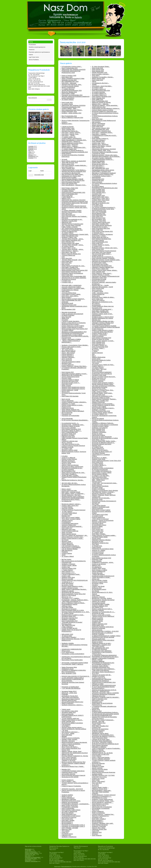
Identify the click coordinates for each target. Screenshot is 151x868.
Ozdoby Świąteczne (68, 544)
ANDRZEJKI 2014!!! (68, 669)
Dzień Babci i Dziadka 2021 (70, 267)
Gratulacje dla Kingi (98, 180)
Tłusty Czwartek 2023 (68, 168)
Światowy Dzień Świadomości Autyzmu (73, 387)
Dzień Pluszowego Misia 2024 (101, 90)
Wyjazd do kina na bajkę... (69, 177)
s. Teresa (95, 351)
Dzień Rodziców (97, 835)
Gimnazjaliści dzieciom (68, 774)
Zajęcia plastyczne (67, 543)
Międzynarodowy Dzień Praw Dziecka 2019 (75, 329)
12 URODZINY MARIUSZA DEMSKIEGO (104, 655)
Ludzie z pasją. (96, 724)
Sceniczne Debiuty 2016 (69, 568)
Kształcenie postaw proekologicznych (103, 576)
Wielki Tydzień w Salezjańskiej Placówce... (74, 589)
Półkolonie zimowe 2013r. (100, 789)
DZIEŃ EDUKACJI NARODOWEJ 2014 (104, 682)
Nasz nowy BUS (97, 783)
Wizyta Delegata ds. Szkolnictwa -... (103, 802)
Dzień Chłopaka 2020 (98, 272)
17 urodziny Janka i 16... (69, 137)
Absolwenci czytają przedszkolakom (103, 468)
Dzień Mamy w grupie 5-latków (101, 510)
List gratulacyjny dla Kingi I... (100, 83)
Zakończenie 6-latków (98, 435)
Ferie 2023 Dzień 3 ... (98, 165)
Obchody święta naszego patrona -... (73, 727)
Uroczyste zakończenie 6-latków (71, 287)
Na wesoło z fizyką (98, 583)
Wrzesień (31, 148)
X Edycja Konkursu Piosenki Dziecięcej (73, 446)
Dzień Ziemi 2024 (97, 119)
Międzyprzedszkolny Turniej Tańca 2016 (74, 594)
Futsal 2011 (65, 832)
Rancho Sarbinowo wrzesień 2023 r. (72, 143)
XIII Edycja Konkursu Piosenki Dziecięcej (74, 206)
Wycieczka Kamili (97, 500)
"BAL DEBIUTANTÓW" (68, 625)
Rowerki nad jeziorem (98, 281)
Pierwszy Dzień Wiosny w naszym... (72, 720)
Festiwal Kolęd (96, 727)
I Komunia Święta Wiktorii (69, 513)
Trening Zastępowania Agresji (70, 377)
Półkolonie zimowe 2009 (99, 829)
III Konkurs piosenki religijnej (70, 86)
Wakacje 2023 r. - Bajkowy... (70, 146)
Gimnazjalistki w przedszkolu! (101, 808)
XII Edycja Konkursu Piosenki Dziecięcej (104, 251)
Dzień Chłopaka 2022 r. (99, 192)
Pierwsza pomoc (97, 482)
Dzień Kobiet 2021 (67, 261)
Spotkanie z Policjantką (99, 826)
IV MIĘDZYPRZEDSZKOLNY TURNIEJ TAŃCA (106, 636)
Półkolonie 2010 (97, 832)
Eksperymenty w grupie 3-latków (102, 473)
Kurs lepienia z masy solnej (70, 711)
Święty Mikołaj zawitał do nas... (71, 410)
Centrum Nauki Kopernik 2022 (101, 222)
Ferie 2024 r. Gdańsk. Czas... (70, 134)
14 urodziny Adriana (68, 191)
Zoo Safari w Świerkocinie (69, 811)
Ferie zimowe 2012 (67, 819)
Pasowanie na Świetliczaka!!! (70, 687)
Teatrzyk (94, 594)
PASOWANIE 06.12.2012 (100, 798)
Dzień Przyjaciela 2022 (99, 201)
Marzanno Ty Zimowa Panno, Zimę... (103, 390)
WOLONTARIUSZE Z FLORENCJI (102, 633)
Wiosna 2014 (96, 709)
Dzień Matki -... (29, 860)
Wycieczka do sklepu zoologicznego (72, 467)
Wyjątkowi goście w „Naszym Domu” (103, 317)
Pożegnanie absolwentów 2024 (71, 107)
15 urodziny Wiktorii (68, 233)
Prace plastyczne (67, 360)
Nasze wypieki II (66, 297)
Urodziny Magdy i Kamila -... (100, 787)
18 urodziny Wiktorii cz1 (99, 93)
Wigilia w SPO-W (67, 796)
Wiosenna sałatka (97, 526)
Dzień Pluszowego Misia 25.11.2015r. (73, 610)
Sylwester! (95, 793)
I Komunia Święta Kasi (68, 255)
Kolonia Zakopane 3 (68, 356)
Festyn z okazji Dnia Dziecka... (101, 757)
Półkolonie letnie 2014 (99, 696)
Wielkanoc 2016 (97, 588)
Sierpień (31, 155)
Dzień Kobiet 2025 (97, 80)
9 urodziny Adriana (98, 464)
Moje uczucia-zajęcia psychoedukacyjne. (74, 561)
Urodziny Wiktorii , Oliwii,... (70, 108)
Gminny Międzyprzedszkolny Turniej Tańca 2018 (106, 461)
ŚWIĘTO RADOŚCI (68, 703)
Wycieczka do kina (98, 541)
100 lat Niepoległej (67, 419)
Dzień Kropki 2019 (67, 348)
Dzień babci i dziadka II (99, 819)
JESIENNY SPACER (68, 745)
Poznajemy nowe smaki (99, 375)
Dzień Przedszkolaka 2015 (70, 621)
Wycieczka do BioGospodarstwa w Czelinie (105, 438)
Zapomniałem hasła (39, 175)
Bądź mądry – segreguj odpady (71, 492)
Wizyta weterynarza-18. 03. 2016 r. (102, 592)
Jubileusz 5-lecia (67, 606)
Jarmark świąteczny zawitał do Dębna (103, 405)
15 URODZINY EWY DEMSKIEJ (102, 651)
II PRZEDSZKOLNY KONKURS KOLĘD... (104, 136)
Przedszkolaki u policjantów (70, 807)
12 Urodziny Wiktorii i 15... (100, 414)
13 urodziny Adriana (98, 240)
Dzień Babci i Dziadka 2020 (100, 311)
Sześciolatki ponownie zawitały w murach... (75, 374)
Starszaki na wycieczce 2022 (101, 203)
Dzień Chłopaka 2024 (98, 98)
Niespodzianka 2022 (98, 179)
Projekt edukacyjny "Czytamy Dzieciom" (104, 795)
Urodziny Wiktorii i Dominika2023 (72, 139)
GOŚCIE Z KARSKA (98, 634)
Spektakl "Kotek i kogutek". (70, 739)
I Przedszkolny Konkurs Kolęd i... (102, 176)
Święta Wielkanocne (98, 449)
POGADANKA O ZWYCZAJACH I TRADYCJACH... (102, 653)
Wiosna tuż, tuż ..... (67, 597)
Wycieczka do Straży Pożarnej (71, 699)
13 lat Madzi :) (66, 726)
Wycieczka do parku (98, 613)
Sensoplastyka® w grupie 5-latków (72, 335)
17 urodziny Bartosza (68, 89)
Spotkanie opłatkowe (98, 661)
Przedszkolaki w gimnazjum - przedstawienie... (76, 804)
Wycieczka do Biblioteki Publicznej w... (103, 443)
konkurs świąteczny (98, 811)
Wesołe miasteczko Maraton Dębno (103, 384)
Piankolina (65, 552)
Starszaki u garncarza (68, 741)
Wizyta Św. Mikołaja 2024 (69, 92)
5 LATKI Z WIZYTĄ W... (99, 678)
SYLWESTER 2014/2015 (99, 649)
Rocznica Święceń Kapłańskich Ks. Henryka (75, 756)
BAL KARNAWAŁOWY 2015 (100, 648)
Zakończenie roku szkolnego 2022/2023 (104, 149)
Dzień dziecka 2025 (98, 71)
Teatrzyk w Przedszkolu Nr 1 (100, 816)
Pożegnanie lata (66, 562)
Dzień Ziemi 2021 (67, 258)
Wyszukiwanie (33, 98)
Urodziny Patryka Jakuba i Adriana (102, 413)
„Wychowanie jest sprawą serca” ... (102, 309)
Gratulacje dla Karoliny (68, 189)
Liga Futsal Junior (34, 57)
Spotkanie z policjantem (99, 432)
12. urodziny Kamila (68, 613)
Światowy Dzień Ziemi (68, 577)
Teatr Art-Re (96, 810)
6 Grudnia (65, 456)
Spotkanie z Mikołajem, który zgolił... (103, 823)
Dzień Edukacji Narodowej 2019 (102, 338)
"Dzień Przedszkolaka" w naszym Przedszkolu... (106, 748)
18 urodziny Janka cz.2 (99, 89)
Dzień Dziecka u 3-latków (100, 570)
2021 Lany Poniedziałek (99, 212)
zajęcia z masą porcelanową (70, 465)
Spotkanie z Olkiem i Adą (69, 237)
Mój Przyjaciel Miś (67, 413)
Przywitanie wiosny (67, 834)
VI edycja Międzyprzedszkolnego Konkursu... (105, 712)
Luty (30, 154)
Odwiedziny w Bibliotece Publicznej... (103, 423)
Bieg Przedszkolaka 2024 (69, 116)
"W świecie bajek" (67, 636)
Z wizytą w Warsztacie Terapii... (71, 574)
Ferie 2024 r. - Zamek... (69, 136)
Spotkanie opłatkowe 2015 (100, 606)
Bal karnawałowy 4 (98, 822)
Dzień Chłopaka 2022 (98, 191)
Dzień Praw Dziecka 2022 (69, 183)
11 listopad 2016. (97, 546)
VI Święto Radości (67, 507)
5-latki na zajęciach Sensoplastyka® (72, 314)
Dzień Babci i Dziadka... (99, 534)
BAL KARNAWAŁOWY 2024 (100, 130)
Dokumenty (32, 2)
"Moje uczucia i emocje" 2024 (101, 128)
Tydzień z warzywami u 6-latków (71, 339)
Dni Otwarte (96, 591)
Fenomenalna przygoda (99, 279)
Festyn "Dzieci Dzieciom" (69, 757)
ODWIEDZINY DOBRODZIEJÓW (72, 649)
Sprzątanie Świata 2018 (69, 434)
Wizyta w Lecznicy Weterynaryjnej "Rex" (74, 762)
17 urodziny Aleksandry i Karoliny (72, 210)
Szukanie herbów (97, 774)
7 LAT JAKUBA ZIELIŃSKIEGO (71, 688)
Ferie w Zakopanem (68, 401)
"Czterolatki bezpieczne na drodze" (72, 622)
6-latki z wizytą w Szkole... (100, 392)
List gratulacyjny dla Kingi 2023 (71, 173)
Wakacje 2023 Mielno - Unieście (102, 146)
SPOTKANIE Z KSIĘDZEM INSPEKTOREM (75, 663)
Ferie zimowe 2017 (98, 529)
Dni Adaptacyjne (66, 501)
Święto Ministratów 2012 (69, 814)
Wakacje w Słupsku (98, 750)
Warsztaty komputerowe (69, 312)
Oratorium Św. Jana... (30, 855)
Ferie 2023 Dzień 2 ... (68, 167)
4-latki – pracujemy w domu (100, 293)
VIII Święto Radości (98, 368)
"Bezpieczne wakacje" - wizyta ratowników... (105, 105)
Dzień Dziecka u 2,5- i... (69, 573)
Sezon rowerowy (97, 290)
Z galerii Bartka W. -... (68, 197)
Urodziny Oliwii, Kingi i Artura (101, 200)
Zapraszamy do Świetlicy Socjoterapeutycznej (106, 276)
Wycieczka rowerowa (98, 763)
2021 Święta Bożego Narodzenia (102, 225)
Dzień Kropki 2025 (97, 68)
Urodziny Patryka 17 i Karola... (101, 275)
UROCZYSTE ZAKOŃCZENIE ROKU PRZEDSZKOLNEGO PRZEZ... (73, 499)
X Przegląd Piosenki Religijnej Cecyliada (104, 326)
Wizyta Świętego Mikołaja (100, 474)
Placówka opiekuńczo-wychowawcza (39, 52)
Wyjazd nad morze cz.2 (99, 378)
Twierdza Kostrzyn (67, 520)
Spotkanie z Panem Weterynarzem (102, 799)
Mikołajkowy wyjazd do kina (100, 543)
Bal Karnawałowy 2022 (99, 219)
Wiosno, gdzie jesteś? (99, 781)
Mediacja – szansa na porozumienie (103, 520)
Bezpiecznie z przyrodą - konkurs (102, 598)
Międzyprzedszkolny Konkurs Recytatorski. (74, 742)
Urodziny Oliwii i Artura (99, 568)
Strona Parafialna (34, 60)
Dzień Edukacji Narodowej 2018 (71, 429)
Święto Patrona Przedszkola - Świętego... (104, 399)
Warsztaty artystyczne (68, 461)
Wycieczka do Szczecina (69, 609)
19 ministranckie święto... (31, 859)
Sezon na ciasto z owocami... (101, 74)
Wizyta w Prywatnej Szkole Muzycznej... (104, 377)
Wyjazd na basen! (97, 642)
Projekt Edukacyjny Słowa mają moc (103, 306)
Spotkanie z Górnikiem (99, 410)
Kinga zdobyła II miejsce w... (100, 139)
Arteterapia (65, 302)
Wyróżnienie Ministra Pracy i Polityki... (73, 766)
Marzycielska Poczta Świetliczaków (72, 660)
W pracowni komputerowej (100, 470)
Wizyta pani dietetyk (98, 419)
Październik (32, 156)
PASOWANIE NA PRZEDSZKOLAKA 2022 (105, 188)
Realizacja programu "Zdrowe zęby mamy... (105, 155)
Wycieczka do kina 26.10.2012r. (71, 801)
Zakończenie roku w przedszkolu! (102, 807)
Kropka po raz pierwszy (99, 564)
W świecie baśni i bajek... (99, 263)
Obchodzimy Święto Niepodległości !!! (103, 672)
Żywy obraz (95, 544)
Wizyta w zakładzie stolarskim (101, 759)
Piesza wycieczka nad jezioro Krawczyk (73, 775)
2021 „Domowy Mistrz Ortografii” (71, 225)
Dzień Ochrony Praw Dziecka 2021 (102, 231)
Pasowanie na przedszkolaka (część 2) (73, 826)
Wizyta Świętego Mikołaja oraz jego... (103, 321)
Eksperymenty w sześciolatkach (71, 547)
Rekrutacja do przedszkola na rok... (72, 219)
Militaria (64, 440)
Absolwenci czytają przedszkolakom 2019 (74, 332)
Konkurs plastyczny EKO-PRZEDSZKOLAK (75, 580)
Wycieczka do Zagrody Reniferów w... (73, 150)
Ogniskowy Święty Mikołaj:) (100, 666)
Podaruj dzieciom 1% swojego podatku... (104, 535)
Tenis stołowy (66, 831)
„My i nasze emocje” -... (69, 350)
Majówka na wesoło (68, 447)
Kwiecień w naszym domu (100, 582)
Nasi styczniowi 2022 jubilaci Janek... (73, 174)
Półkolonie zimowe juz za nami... (102, 643)
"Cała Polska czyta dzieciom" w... (72, 601)
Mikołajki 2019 (96, 320)
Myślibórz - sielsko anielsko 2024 (72, 113)
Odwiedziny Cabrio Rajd (99, 278)
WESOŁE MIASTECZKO (69, 700)
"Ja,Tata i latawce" (67, 512)
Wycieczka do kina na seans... (71, 324)
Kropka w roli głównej (98, 489)
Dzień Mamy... (66, 291)
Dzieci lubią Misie (67, 735)
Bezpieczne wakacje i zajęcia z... (71, 504)
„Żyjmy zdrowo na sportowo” (100, 519)
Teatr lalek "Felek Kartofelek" (101, 792)
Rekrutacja (65, 218)
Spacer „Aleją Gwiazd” (68, 353)
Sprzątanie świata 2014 (69, 712)
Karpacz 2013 (66, 750)
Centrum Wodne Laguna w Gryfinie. (103, 110)
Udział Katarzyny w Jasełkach (101, 455)
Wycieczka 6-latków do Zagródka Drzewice (105, 152)
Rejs (93, 354)
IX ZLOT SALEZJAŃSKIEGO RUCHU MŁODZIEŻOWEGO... (103, 688)
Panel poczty (57, 866)
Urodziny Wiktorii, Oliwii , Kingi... (102, 150)
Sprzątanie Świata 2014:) (69, 691)
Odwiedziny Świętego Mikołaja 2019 (103, 323)
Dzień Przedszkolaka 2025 (70, 68)
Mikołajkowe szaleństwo (69, 799)
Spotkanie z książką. (68, 643)
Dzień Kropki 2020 (67, 275)
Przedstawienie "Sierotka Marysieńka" (103, 600)
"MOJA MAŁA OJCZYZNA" (100, 515)
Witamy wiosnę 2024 (98, 125)
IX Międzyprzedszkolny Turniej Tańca (103, 209)
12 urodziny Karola (67, 104)
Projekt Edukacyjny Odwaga (70, 290)
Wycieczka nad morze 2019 (70, 381)
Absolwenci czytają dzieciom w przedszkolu (105, 425)
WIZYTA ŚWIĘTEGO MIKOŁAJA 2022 (73, 180)
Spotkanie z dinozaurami (31, 861)
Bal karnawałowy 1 (98, 820)
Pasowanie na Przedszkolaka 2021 (72, 230)
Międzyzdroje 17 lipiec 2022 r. (101, 198)
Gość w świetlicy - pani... (69, 781)
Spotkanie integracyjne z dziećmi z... (73, 705)
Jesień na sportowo (98, 336)
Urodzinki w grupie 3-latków (100, 426)
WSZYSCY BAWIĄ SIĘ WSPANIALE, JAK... (75, 535)
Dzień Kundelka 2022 (98, 189)
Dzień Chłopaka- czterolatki (70, 828)
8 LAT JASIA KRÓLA (68, 652)
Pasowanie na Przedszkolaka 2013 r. (103, 735)
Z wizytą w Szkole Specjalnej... (71, 321)
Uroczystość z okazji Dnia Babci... (102, 86)
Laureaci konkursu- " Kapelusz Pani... (103, 814)
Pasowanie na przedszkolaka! (33, 857)
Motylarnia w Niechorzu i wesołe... (102, 494)
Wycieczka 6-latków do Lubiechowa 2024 (104, 111)
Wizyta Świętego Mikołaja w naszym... (103, 408)
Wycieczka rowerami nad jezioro (102, 444)
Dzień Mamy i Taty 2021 (69, 252)
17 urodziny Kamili (97, 206)
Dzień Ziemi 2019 (67, 384)
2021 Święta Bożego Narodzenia (71, 228)
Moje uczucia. (66, 264)
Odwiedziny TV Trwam (68, 404)
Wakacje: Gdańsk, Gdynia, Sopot (72, 751)
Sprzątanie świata (97, 488)
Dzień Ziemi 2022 (67, 213)
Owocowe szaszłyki (67, 509)
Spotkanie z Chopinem (68, 564)
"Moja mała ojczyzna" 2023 (70, 162)
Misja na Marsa (97, 765)
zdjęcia (94, 82)
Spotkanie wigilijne (98, 732)
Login (30, 171)
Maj (29, 151)
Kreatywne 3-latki (97, 559)
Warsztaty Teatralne (98, 610)
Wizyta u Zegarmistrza (68, 88)
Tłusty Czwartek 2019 (98, 395)
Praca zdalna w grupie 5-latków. (71, 294)
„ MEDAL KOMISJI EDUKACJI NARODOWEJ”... (71, 342)
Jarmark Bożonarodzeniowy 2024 (72, 90)
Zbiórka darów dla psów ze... (101, 237)
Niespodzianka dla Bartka (100, 387)
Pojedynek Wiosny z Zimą (69, 772)
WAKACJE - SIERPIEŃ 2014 (101, 691)
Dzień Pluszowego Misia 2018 (101, 411)
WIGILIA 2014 (66, 651)
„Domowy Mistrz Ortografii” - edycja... (73, 239)
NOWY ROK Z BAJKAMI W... (101, 312)
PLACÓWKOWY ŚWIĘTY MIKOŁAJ (72, 664)
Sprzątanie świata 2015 (69, 616)
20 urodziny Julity (67, 515)
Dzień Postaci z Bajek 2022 (70, 188)
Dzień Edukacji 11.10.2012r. (100, 804)
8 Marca (94, 456)
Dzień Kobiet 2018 (97, 462)
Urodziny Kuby (96, 622)
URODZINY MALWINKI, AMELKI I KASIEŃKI (105, 693)
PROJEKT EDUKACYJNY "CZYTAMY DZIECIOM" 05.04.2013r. (103, 776)
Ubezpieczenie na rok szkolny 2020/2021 (74, 278)
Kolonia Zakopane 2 (68, 354)
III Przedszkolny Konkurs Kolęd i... (72, 67)
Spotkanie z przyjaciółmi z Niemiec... (103, 77)
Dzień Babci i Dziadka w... (69, 474)
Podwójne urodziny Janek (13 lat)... (103, 314)
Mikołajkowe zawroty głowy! (100, 733)
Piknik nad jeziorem (67, 583)
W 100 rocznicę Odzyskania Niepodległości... (75, 420)
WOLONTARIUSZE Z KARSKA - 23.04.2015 (105, 631)
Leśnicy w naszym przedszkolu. (71, 744)
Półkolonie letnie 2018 (68, 437)
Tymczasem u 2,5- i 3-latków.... (71, 598)
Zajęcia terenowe (97, 630)
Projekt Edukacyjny (98, 329)
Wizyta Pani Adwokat (98, 161)
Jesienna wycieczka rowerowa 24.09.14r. (104, 690)
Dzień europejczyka (68, 714)
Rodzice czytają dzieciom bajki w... (102, 609)
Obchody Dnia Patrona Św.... (70, 131)
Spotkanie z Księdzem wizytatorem (102, 234)
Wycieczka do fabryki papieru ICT (102, 452)
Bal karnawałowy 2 (67, 822)
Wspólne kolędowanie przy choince (103, 318)
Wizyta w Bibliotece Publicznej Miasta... (73, 603)
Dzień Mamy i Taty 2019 (99, 369)
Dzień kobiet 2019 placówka (70, 396)
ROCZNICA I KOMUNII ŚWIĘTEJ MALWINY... (106, 697)
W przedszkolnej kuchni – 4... (70, 423)
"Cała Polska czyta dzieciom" (101, 670)
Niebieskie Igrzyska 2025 (69, 80)
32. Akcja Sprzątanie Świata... (101, 67)
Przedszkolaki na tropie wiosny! (71, 816)
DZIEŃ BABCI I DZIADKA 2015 (101, 645)
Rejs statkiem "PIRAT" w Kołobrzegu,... (73, 494)
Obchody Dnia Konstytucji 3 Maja (72, 212)
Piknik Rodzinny (66, 153)
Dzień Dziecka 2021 (98, 249)
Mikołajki (64, 736)
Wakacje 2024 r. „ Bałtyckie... (101, 104)
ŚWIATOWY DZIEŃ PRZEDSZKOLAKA (104, 685)
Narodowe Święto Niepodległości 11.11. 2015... (76, 612)
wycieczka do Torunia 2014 (70, 696)
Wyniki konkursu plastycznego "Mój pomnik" (75, 203)
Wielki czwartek (66, 386)
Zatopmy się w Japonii (99, 601)
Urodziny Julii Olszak (98, 586)
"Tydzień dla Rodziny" (98, 574)
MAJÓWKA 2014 (97, 702)
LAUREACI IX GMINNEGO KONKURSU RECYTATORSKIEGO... (74, 671)
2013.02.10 (95, 786)
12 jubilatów (96, 137)
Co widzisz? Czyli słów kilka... (101, 476)
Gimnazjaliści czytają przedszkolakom (73, 654)
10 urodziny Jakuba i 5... (99, 465)
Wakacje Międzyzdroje (99, 357)
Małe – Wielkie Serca (98, 480)
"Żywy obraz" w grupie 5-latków (71, 519)
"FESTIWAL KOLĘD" (98, 646)
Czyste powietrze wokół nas (70, 531)
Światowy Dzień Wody (99, 459)
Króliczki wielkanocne (98, 517)
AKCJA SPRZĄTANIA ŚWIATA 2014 (72, 702)
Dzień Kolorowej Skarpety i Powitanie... (104, 258)
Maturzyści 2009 (67, 829)
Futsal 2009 (95, 831)
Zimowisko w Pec (97, 817)
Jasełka (94, 85)
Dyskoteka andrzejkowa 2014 (101, 667)
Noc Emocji (65, 540)
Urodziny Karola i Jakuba (69, 565)
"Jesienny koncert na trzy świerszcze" (103, 616)
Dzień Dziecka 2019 (68, 372)
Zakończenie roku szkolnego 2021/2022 (74, 200)
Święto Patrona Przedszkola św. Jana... (73, 266)
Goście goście (96, 359)
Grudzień (31, 158)
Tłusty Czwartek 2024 (68, 130)
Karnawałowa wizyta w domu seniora (103, 170)
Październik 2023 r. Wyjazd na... (71, 141)
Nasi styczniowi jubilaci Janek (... (102, 254)
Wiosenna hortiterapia (99, 628)
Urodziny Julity (66, 576)
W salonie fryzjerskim (68, 315)
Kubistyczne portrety (68, 408)
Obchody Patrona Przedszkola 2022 (72, 224)
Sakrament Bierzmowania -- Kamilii (102, 287)
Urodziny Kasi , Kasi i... (99, 143)
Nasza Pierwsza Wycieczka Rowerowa (104, 772)
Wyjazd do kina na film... (99, 389)
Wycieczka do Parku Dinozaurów (102, 437)
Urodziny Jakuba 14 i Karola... (101, 245)
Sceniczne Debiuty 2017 (69, 525)
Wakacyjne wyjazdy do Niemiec (101, 102)
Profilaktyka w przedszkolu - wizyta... (103, 562)
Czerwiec (31, 146)
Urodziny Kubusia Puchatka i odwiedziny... (74, 402)
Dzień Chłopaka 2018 (98, 429)
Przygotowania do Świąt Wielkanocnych (104, 121)
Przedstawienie (66, 522)
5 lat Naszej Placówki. (99, 453)
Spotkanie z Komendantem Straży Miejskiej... (75, 345)
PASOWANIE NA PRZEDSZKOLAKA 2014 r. (105, 657)
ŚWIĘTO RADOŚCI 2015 (100, 624)
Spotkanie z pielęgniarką (99, 335)
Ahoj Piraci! (95, 504)
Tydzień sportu (66, 709)
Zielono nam (96, 579)
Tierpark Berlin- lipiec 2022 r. (101, 197)
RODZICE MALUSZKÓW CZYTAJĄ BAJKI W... (76, 676)
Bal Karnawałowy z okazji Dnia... (102, 790)
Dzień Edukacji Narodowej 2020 (71, 272)
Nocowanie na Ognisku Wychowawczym (104, 501)
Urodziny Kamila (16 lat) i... (100, 333)
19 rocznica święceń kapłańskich (102, 372)
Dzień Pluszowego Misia (99, 477)
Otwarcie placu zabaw (99, 828)
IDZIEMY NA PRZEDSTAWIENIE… (72, 526)
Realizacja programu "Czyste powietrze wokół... (106, 260)
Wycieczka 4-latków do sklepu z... (72, 431)
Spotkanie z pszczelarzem (100, 428)
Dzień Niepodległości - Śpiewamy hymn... (74, 185)
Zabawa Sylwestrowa (98, 402)
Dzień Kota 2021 (67, 263)
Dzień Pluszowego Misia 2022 (71, 182)
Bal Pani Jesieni (66, 559)
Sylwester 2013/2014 (98, 730)
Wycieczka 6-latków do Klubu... (101, 398)
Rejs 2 (94, 356)
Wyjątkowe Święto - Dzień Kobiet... (102, 393)
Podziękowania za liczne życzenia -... (103, 404)
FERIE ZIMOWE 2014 (68, 721)
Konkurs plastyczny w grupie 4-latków (73, 326)
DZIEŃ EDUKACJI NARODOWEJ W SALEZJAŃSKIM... (73, 680)
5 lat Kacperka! (66, 724)
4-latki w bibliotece (67, 627)
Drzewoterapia (96, 305)
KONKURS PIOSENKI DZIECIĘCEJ (103, 627)
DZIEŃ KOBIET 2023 (98, 162)
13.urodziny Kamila (98, 553)
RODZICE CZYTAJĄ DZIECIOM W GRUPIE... (75, 336)
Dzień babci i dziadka (68, 820)
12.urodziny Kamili (97, 516)
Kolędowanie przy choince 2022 (71, 176)
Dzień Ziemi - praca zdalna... (70, 296)
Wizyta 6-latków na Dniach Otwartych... (73, 299)
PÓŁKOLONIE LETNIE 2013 (101, 754)
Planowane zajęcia (98, 523)
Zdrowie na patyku (97, 618)
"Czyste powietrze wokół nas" (70, 718)
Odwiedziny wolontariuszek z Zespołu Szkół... (75, 234)
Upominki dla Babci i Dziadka (101, 604)
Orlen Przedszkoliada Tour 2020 (71, 300)
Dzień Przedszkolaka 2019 (100, 347)
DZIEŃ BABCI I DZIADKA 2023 (101, 171)
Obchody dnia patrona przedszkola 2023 (74, 171)
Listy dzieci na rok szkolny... (100, 450)
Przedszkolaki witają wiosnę (70, 523)
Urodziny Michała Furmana (70, 588)
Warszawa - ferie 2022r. (99, 221)
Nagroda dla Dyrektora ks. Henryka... (73, 480)
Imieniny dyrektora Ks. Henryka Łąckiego (74, 729)
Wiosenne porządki (67, 579)
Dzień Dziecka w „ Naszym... (70, 251)
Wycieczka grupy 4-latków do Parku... (103, 365)
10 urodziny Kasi (97, 246)
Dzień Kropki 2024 (67, 102)
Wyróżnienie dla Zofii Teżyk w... (71, 592)
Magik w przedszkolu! (98, 813)
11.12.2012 (95, 784)
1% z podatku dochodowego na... (102, 471)
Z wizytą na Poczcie (68, 127)
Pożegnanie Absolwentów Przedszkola (104, 694)
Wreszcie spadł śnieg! (99, 639)
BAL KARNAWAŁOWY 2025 (70, 82)
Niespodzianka (96, 177)
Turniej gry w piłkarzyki (68, 458)
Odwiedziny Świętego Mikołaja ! (101, 540)
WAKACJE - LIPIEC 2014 (69, 693)
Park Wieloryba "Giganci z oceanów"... (103, 492)
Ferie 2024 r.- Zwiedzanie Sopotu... (102, 133)
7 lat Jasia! (65, 730)
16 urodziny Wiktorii (98, 187)
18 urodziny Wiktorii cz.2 (99, 95)
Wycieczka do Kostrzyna (69, 817)
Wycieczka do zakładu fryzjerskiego (72, 723)
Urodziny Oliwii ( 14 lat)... (69, 248)
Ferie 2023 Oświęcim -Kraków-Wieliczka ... (74, 165)
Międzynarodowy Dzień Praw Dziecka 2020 (75, 270)
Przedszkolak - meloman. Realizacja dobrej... (75, 600)
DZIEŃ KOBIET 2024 (68, 128)
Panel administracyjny (66, 866)
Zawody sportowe (97, 768)
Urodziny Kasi (96, 497)
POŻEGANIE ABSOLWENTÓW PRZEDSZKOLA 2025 (71, 72)
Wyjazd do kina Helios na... (100, 164)
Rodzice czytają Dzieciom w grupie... (73, 538)
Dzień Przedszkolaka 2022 (70, 194)
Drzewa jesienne (97, 485)
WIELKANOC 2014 (98, 700)
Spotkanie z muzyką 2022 (69, 221)
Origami (94, 513)
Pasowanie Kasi (66, 414)
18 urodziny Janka (97, 88)
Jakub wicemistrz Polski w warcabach (73, 411)
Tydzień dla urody (97, 573)
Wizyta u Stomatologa (99, 124)
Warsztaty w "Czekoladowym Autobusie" (104, 173)
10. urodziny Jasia (97, 532)
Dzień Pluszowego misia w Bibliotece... (104, 669)
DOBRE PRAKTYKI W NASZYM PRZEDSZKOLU (71, 631)
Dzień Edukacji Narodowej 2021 (71, 240)
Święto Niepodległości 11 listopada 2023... (74, 140)
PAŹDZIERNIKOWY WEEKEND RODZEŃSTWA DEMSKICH (102, 680)
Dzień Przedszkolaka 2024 (100, 101)
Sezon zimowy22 (97, 182)
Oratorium (32, 50)
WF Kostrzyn (96, 303)
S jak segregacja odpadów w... (71, 546)
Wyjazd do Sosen (97, 434)
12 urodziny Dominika (98, 92)
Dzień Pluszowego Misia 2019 (101, 324)
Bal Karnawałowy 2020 (68, 309)
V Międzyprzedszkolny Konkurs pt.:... (103, 159)
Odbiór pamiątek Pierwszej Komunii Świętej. (75, 438)
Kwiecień (31, 149)
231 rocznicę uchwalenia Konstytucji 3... (104, 207)
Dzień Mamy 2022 (97, 204)
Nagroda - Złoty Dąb (98, 721)
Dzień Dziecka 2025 (98, 70)
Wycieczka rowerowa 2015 (70, 618)
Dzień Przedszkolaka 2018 (70, 432)
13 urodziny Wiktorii (68, 330)
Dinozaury (95, 834)
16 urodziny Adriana (68, 100)
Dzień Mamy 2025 (67, 77)
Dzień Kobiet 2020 (97, 299)
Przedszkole (32, 45)
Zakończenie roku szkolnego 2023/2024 (74, 105)
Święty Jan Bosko (67, 532)
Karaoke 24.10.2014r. (98, 676)
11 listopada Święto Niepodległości (102, 332)
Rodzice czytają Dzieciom (69, 459)
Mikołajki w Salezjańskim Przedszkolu (103, 658)
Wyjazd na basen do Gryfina (100, 339)
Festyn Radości (97, 756)
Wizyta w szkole (66, 464)
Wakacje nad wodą (67, 754)
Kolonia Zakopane (97, 353)
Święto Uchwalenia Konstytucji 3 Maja (73, 79)
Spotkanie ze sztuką (98, 766)
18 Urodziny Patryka (68, 246)
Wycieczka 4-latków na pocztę (71, 426)
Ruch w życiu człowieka (69, 428)
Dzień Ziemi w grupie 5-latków (71, 517)
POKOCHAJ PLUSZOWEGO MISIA (103, 549)
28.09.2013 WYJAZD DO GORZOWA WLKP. (105, 744)
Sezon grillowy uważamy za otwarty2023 (74, 161)
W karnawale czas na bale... (100, 264)
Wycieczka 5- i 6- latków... (100, 458)
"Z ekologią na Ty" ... (68, 582)
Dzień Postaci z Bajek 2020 (100, 269)
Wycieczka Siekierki (68, 813)
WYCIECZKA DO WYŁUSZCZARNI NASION (105, 714)
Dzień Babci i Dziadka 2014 (100, 726)
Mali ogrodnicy (96, 122)
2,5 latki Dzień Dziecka (99, 506)
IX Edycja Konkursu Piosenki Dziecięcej (74, 510)
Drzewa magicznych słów (69, 491)
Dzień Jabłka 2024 (98, 99)
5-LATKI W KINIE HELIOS (69, 628)
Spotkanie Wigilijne (67, 795)
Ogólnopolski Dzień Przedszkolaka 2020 (74, 276)
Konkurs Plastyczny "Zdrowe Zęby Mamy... (74, 366)
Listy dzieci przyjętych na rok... (71, 444)
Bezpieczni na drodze (68, 435)
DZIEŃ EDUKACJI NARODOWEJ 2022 (73, 192)
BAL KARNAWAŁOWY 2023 (100, 168)
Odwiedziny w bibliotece (99, 747)
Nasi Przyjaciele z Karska (100, 580)
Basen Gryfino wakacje (69, 351)
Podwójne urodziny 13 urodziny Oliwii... (73, 288)
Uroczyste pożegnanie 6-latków (71, 362)
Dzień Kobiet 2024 (97, 127)
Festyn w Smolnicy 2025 (69, 76)
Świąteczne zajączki (68, 591)
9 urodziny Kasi (66, 281)
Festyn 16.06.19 (97, 362)
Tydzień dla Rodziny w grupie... (101, 577)
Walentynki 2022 (67, 222)
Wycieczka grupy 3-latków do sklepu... (103, 297)
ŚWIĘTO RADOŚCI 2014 (100, 699)
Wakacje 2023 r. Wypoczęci (70, 144)
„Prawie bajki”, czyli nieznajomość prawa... (105, 483)
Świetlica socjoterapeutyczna (37, 47)
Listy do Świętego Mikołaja (70, 549)
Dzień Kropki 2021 (97, 243)
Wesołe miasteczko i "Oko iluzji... (72, 495)
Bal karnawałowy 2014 (99, 723)
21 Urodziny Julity (67, 449)
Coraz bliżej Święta (67, 607)
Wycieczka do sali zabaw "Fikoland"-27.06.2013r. (69, 760)
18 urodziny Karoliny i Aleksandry (102, 158)
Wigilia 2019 (65, 318)
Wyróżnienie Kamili (67, 303)
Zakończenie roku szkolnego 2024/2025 (74, 70)
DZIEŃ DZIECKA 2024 (99, 107)
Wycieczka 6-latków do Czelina (101, 360)
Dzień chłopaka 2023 (98, 141)
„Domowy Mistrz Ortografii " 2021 (72, 260)
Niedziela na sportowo (99, 380)
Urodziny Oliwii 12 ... (98, 366)
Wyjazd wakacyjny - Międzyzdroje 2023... (74, 147)
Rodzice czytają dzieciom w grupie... (73, 327)
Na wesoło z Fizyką (67, 585)
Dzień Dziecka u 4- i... (68, 571)
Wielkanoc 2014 (97, 711)
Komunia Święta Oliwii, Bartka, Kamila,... (104, 441)
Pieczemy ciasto (66, 378)
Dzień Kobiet (96, 595)
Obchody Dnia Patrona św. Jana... (72, 85)
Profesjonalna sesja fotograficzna (102, 374)
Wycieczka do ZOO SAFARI (70, 777)
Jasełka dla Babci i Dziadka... (70, 476)
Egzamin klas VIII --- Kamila (100, 285)
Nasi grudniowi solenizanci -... (71, 732)
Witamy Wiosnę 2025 (98, 79)
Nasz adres (28, 856)
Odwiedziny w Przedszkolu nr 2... (102, 796)
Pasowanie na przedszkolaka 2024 (72, 95)
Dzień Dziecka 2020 (98, 288)
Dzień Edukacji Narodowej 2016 (102, 558)
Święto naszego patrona (69, 534)
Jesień (64, 555)
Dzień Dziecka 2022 (68, 204)
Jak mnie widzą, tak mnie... (70, 483)
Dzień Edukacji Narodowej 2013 (71, 748)
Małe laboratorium (67, 550)
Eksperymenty (96, 528)
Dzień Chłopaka (97, 561)
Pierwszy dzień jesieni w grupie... (72, 347)
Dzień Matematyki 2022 (99, 215)
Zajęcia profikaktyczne (99, 571)
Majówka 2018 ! (97, 446)
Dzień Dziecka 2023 (98, 147)
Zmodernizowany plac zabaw (70, 243)
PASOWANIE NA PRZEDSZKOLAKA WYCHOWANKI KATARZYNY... (103, 664)
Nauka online (96, 296)
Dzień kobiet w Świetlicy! (69, 637)
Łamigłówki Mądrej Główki (100, 537)
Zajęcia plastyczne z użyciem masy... (73, 537)
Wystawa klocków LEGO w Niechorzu (73, 497)
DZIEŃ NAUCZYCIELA (99, 805)
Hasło (42, 171)
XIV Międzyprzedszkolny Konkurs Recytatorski (106, 327)
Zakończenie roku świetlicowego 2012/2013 (75, 753)
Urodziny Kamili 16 (98, 255)
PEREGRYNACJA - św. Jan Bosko (102, 753)
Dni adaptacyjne (97, 567)
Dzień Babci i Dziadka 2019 (100, 401)
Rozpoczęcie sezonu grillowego (101, 512)
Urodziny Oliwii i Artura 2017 (70, 506)
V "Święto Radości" (67, 570)
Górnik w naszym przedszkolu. (71, 738)
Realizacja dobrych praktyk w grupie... (73, 615)
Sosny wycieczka (67, 359)
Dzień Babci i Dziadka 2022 (100, 224)
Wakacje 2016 (96, 565)
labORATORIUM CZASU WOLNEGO (103, 640)
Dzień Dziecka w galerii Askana (71, 810)
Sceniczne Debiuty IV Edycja (70, 380)
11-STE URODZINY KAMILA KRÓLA (73, 678)
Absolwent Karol (66, 363)
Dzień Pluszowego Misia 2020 (71, 269)
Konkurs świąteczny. (68, 780)
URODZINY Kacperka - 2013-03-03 (72, 789)
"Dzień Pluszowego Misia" (100, 738)
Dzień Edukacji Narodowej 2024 (102, 96)
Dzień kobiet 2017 (67, 528)
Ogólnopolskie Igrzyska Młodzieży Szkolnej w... (106, 108)
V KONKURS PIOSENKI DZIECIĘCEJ (73, 771)
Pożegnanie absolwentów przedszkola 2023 (75, 152)
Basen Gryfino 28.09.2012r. (70, 805)
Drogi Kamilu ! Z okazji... (99, 236)
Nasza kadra (28, 849)
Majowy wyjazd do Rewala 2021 (71, 254)
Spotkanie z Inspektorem (69, 837)
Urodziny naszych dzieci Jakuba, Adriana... (105, 270)
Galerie (31, 55)
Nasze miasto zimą (98, 531)
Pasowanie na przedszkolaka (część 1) (73, 825)
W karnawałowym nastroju (69, 604)
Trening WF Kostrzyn (98, 300)
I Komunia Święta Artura (69, 293)
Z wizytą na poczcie (98, 552)
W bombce (65, 320)
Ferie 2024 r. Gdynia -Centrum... (71, 133)
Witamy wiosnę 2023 (68, 164)
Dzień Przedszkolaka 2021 (100, 242)
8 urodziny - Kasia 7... (98, 348)
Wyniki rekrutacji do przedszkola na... (103, 257)
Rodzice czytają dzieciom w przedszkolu (74, 323)
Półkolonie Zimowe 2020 (69, 305)
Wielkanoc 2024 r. (67, 124)
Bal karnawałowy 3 (67, 823)
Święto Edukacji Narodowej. (100, 486)
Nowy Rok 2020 (66, 317)
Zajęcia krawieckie (97, 509)
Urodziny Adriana (67, 553)
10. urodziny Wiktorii (68, 556)
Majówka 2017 (66, 516)
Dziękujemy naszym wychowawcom (72, 273)
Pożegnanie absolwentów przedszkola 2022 (75, 201)
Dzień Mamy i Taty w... (99, 440)
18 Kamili (64, 159)
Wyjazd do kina (66, 407)
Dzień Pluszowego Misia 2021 (101, 228)
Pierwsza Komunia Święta (100, 769)
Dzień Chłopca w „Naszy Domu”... (102, 273)
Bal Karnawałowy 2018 (68, 471)
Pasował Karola (66, 338)
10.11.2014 (95, 673)
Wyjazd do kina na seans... (100, 227)
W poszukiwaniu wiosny (99, 525)
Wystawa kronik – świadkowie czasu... (73, 425)
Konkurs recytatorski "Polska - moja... (103, 801)
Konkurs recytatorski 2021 (69, 231)
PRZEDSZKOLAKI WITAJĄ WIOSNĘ (103, 637)
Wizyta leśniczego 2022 (99, 210)
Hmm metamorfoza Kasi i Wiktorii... (72, 110)
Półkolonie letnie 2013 (99, 751)
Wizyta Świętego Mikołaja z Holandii (72, 179)
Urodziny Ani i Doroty (98, 778)
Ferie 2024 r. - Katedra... (99, 134)
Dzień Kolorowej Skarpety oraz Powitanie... (75, 216)
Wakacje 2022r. (66, 198)
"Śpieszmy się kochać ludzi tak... (102, 675)
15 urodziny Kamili (97, 291)
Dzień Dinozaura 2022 (99, 218)
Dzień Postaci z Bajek (68, 93)
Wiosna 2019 (66, 392)
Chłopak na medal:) (98, 684)
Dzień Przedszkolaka (68, 808)
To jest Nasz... (29, 851)
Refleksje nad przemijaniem (70, 802)
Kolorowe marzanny (98, 771)
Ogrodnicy (95, 585)
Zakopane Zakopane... (68, 357)
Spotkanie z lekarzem (98, 597)
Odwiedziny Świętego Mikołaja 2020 (103, 267)
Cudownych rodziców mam (70, 441)
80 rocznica (95, 350)
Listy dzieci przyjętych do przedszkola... (104, 386)
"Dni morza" (96, 363)
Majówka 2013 (66, 769)
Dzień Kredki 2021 (97, 230)
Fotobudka (65, 694)
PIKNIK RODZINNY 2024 (69, 111)
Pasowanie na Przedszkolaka (70, 416)
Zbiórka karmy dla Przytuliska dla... (72, 375)
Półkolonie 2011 (66, 835)
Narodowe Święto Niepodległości (102, 741)
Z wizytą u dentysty (98, 381)
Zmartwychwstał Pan (98, 294)
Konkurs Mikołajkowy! (68, 798)
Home (31, 42)
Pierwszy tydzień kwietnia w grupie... (73, 586)
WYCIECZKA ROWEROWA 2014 (102, 715)
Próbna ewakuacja (98, 619)
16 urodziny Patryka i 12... (100, 345)
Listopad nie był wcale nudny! (101, 739)
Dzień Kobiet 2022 (97, 216)
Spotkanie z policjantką (69, 619)
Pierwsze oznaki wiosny (99, 522)
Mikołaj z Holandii (97, 660)
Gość (63, 257)
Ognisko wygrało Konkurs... (32, 853)
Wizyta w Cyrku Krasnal (69, 595)
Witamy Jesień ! (66, 489)
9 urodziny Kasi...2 (67, 282)
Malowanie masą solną (68, 529)
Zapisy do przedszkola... (31, 852)
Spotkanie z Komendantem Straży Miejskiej (105, 491)
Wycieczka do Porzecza (69, 279)
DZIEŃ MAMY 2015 (98, 625)
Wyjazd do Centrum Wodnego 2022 (103, 174)
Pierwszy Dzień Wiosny (69, 462)
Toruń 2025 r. (96, 76)
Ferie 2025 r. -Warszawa (69, 83)
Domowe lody (96, 503)
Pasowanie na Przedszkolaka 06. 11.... (104, 612)
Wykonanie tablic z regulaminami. (72, 285)
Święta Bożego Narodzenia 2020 (102, 266)
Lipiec (30, 152)
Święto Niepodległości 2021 (70, 236)
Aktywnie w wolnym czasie (70, 450)
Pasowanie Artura (97, 467)
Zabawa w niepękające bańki (101, 507)
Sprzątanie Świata (97, 621)
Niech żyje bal (66, 399)
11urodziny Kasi (97, 194)
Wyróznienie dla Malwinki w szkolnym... (104, 736)
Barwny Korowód (97, 371)
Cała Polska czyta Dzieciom (100, 479)
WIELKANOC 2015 (67, 634)
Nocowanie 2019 (97, 308)
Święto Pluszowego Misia (69, 667)
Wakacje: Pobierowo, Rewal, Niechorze (104, 495)
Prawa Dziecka (96, 547)
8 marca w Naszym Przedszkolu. (71, 786)
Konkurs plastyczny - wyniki (70, 390)
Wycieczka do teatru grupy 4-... (71, 383)
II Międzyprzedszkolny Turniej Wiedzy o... (74, 170)
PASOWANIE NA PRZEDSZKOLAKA (73, 333)
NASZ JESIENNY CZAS (69, 673)
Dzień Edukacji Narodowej (100, 745)
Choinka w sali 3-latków (99, 407)
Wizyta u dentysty (67, 443)
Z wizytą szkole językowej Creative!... (103, 383)
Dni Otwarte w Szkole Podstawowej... (103, 720)
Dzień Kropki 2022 (67, 195)
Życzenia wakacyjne (68, 365)
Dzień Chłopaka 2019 (98, 342)
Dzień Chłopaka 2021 (68, 242)
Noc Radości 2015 (97, 607)
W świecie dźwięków (68, 470)
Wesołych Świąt (66, 541)
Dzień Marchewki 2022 (68, 215)
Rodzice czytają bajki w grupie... (102, 615)
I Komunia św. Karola (98, 153)
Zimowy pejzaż (96, 538)
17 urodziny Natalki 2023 (69, 149)
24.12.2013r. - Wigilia (68, 733)
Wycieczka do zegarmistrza (100, 729)
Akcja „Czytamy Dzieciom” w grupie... (103, 341)
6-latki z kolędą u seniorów (70, 227)
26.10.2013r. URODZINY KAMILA (102, 742)
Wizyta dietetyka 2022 (99, 213)
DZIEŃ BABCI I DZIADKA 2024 (101, 131)
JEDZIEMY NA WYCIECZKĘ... (101, 498)
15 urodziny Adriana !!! (99, 140)
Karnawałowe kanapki (99, 603)
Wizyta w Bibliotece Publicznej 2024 (72, 118)
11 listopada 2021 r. (98, 233)
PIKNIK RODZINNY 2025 (100, 73)
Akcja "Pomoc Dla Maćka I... (70, 747)
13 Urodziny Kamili (98, 447)
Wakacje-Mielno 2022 (98, 195)
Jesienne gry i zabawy (99, 550)
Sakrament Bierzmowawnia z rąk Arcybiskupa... (106, 156)
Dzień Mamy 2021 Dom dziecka (102, 252)
